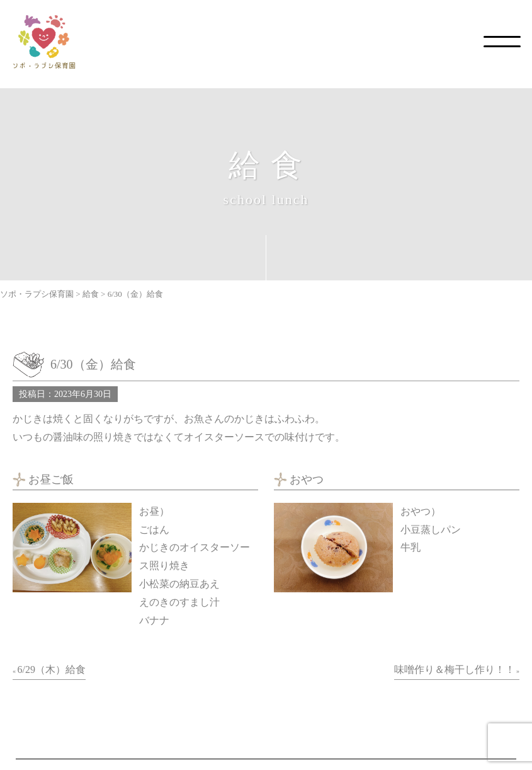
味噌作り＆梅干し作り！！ (455, 669)
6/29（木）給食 (52, 669)
